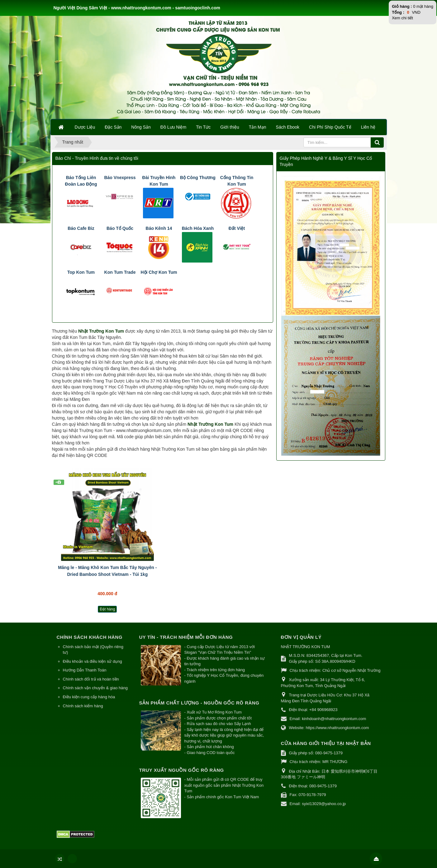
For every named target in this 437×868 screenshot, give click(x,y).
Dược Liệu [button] (85, 127)
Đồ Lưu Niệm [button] (173, 127)
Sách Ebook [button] (288, 127)
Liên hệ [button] (368, 127)
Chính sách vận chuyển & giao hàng (95, 688)
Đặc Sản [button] (113, 127)
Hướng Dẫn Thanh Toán (85, 670)
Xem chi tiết (402, 18)
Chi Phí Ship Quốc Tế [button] (330, 127)
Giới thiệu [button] (230, 127)
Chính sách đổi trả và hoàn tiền (91, 679)
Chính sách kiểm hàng (83, 706)
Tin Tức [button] (203, 127)
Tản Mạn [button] (258, 127)
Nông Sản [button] (141, 127)
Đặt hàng (107, 609)
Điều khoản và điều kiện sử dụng (93, 661)
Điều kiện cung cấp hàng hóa (89, 697)
